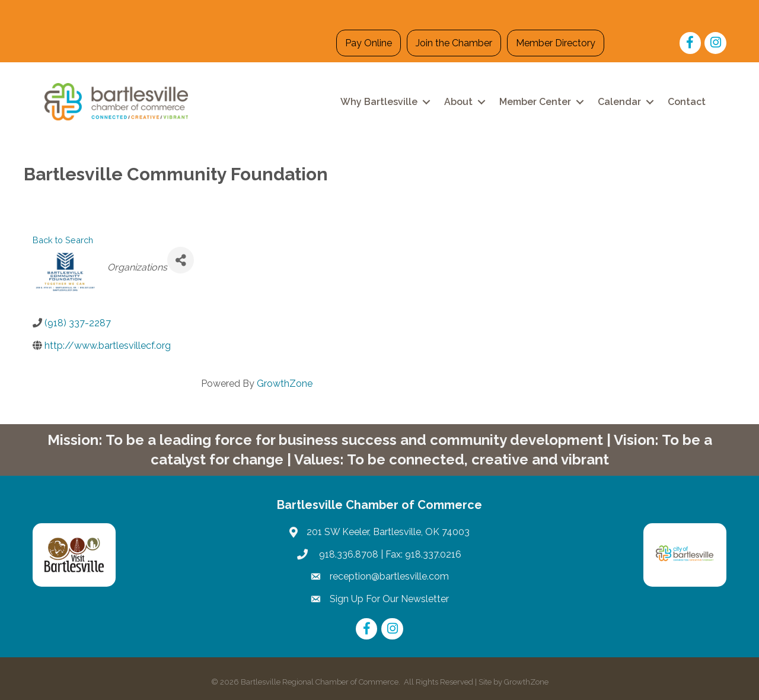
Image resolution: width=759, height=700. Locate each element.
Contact (687, 102)
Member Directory (556, 43)
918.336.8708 (347, 554)
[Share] (181, 260)
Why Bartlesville (379, 102)
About (458, 102)
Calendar (619, 102)
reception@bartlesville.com (389, 576)
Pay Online (369, 43)
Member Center (535, 102)
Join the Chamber (454, 43)
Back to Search (63, 240)
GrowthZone (285, 384)
